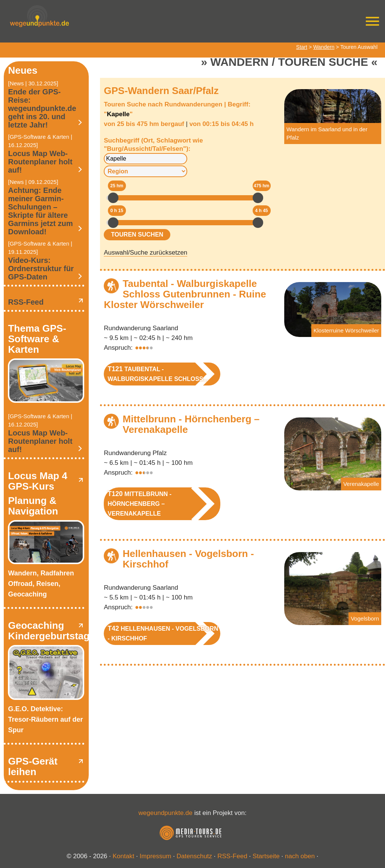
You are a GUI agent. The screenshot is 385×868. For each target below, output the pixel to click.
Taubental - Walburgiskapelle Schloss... (158, 374)
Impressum (155, 856)
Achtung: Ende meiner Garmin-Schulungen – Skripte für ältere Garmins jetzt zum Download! (40, 211)
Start (302, 47)
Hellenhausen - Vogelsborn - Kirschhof (188, 559)
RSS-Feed (26, 302)
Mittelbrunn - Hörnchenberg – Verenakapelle (191, 424)
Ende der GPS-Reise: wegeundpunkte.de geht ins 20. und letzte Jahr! (42, 108)
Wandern (324, 47)
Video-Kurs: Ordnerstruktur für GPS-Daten (41, 269)
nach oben (300, 856)
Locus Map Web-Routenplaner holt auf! (40, 162)
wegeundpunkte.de (165, 813)
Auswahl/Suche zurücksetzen (146, 253)
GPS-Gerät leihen (33, 766)
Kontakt (124, 856)
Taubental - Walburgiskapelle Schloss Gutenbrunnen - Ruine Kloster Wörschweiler (185, 294)
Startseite (266, 856)
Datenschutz (195, 856)
